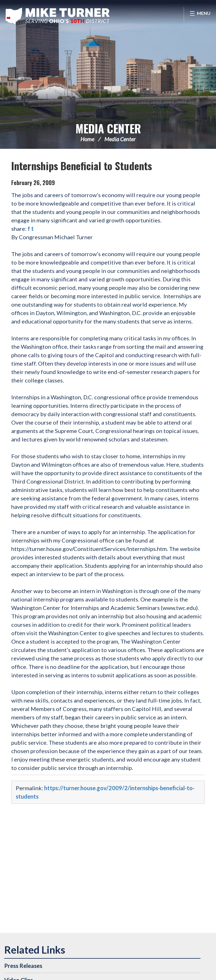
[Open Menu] (200, 14)
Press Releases (23, 966)
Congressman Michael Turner (58, 16)
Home (87, 139)
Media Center (108, 128)
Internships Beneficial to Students (82, 166)
